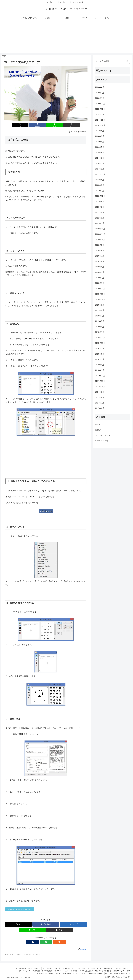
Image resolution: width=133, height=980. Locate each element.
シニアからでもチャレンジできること (117, 974)
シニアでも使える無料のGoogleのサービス (116, 971)
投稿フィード (101, 430)
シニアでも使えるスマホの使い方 (89, 971)
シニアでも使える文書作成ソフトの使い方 (55, 968)
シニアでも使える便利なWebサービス (90, 974)
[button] (67, 125)
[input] (112, 61)
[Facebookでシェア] (39, 125)
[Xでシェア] (25, 125)
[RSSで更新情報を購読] (51, 942)
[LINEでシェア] (53, 125)
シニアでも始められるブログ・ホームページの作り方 (58, 971)
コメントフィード (103, 435)
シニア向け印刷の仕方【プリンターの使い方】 (115, 968)
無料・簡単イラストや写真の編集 (28, 971)
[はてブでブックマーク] (74, 924)
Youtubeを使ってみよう (68, 974)
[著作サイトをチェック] (41, 942)
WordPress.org (101, 441)
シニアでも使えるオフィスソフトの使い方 (25, 968)
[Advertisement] (66, 38)
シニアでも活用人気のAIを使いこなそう (45, 974)
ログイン (99, 424)
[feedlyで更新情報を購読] (46, 942)
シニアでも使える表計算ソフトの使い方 (84, 968)
